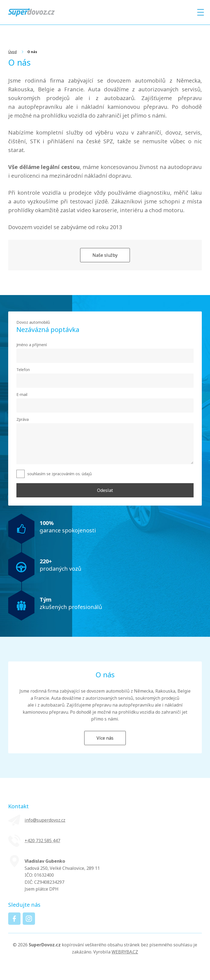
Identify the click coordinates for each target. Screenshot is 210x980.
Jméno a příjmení (32, 345)
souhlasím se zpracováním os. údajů (60, 474)
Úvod (12, 52)
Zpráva (23, 419)
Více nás (105, 738)
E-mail (22, 394)
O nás (32, 52)
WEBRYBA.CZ (125, 952)
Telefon (23, 370)
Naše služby (105, 255)
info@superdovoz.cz (45, 820)
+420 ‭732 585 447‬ (42, 841)
